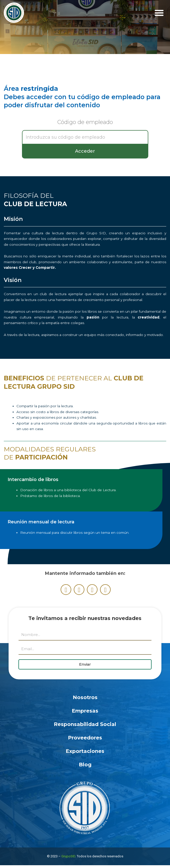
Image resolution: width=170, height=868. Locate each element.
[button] (159, 13)
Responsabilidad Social (85, 724)
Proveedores (85, 738)
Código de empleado (85, 122)
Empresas (85, 711)
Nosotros (85, 697)
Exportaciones (85, 751)
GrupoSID (68, 856)
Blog (85, 765)
